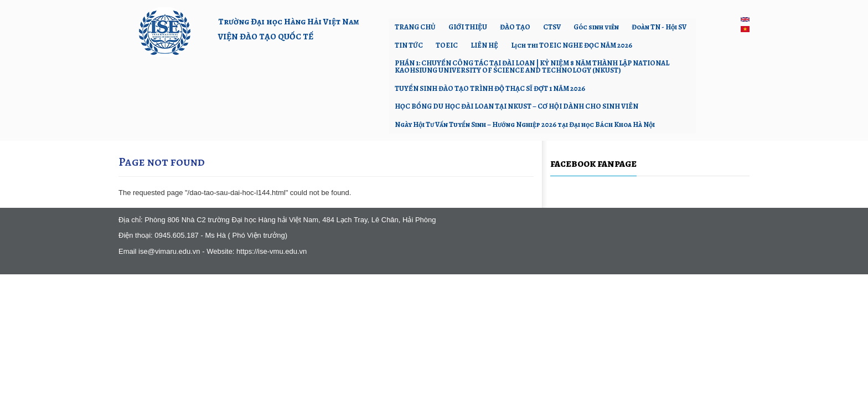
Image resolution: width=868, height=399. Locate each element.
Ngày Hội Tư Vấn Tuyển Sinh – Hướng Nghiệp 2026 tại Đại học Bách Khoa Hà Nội (525, 124)
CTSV (552, 27)
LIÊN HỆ (484, 45)
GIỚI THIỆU (468, 27)
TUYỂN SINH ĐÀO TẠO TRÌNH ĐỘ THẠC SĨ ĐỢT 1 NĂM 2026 (490, 88)
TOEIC (447, 45)
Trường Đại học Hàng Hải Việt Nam (289, 21)
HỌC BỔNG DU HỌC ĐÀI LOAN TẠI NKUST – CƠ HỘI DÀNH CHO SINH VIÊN (516, 106)
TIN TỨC (409, 45)
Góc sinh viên (596, 27)
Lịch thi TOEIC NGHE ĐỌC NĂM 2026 (572, 45)
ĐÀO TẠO (515, 27)
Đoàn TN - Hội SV (659, 27)
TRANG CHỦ (415, 27)
